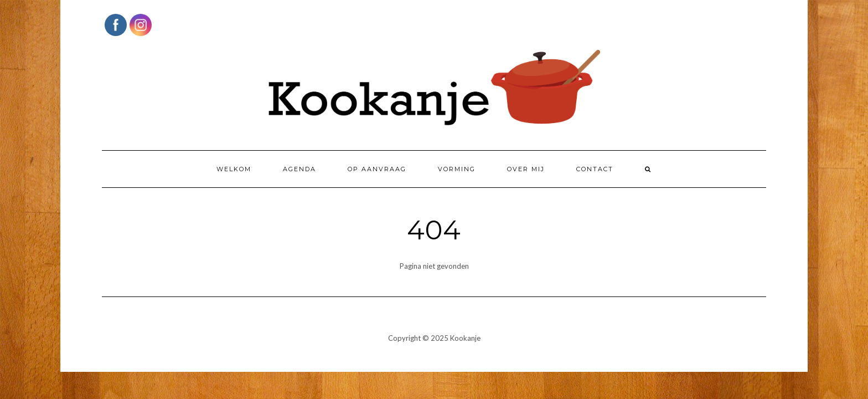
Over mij (526, 169)
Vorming (457, 169)
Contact (595, 169)
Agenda (299, 169)
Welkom (234, 169)
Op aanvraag (377, 169)
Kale (396, 354)
